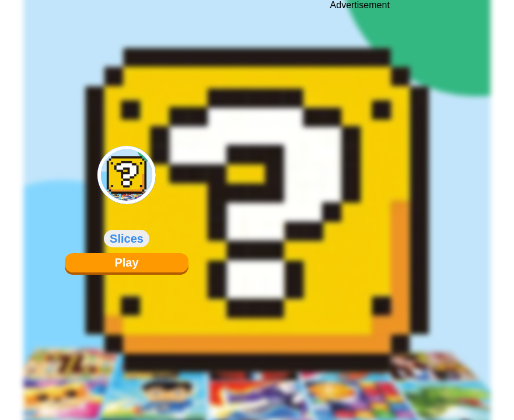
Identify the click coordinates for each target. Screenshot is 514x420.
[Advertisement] (360, 201)
